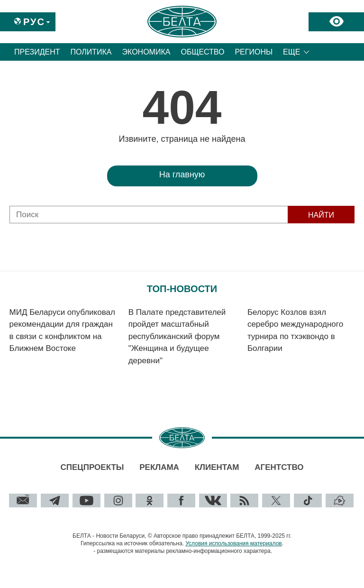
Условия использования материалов (233, 543)
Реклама (159, 467)
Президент (37, 52)
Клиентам (217, 467)
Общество (202, 52)
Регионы (254, 52)
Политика (91, 52)
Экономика (146, 52)
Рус (34, 22)
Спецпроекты (92, 467)
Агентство (279, 467)
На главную (182, 175)
